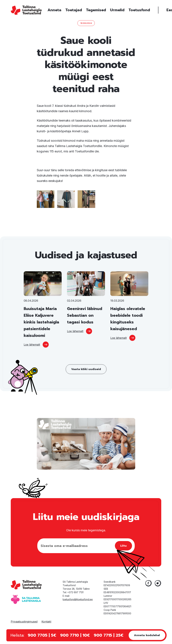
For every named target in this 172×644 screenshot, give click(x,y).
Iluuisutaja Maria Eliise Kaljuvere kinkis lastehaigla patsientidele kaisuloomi (41, 322)
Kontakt (46, 622)
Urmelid (117, 10)
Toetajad (74, 10)
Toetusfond (139, 10)
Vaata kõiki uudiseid (86, 369)
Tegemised (96, 10)
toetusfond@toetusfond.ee (78, 599)
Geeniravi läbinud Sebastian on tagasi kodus (85, 315)
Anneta (54, 10)
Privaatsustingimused (24, 622)
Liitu (123, 546)
